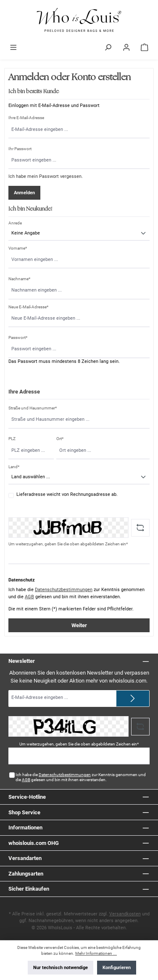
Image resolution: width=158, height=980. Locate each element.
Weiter (79, 625)
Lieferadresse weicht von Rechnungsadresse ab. (67, 494)
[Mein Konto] (126, 48)
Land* (14, 467)
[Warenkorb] (145, 48)
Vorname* (18, 248)
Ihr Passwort (20, 149)
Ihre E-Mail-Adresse (26, 118)
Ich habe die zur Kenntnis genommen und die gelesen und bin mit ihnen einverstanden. (81, 777)
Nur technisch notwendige (61, 968)
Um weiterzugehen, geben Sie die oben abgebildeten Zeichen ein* (68, 544)
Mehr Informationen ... (96, 953)
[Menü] (13, 48)
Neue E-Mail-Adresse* (28, 307)
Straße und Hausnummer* (33, 408)
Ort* (60, 439)
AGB (29, 597)
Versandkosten (125, 914)
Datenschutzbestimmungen (64, 590)
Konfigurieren (117, 968)
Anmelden (24, 193)
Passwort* (18, 338)
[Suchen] (108, 48)
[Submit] (133, 699)
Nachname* (19, 279)
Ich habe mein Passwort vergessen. (46, 176)
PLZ (12, 439)
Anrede (15, 223)
